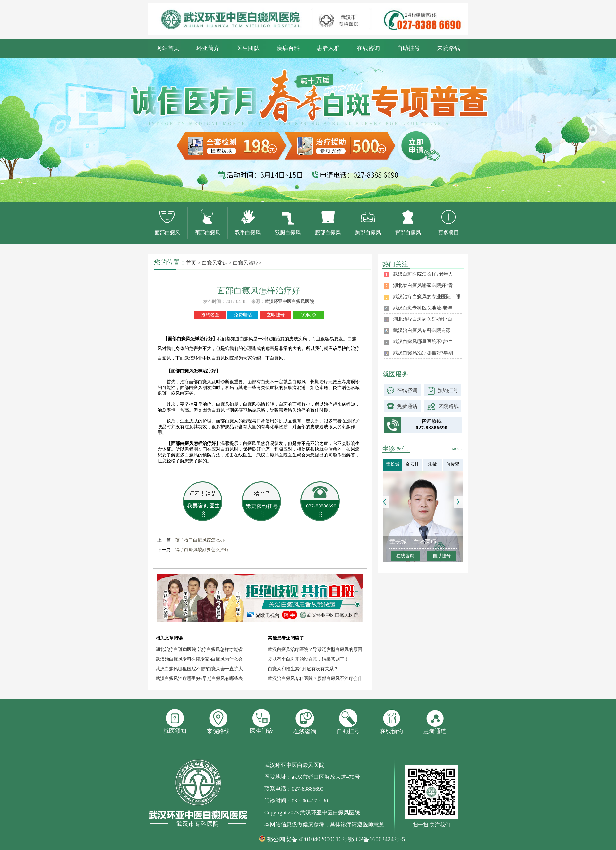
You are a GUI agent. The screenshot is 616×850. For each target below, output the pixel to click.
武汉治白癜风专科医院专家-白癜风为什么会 (199, 659)
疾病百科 (288, 48)
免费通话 (407, 406)
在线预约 (391, 722)
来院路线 (449, 48)
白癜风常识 (215, 263)
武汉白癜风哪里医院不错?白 (423, 342)
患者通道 (435, 722)
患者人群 (328, 48)
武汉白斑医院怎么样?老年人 (423, 274)
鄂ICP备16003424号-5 (376, 839)
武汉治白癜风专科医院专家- (423, 330)
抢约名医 (210, 315)
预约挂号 (448, 390)
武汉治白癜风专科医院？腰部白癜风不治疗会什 (315, 678)
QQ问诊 (308, 315)
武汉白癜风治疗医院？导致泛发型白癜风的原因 (315, 650)
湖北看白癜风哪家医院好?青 (423, 285)
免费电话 (243, 315)
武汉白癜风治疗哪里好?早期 (423, 353)
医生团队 (248, 48)
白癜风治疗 (246, 263)
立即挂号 (276, 315)
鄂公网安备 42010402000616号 (307, 839)
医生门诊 (261, 722)
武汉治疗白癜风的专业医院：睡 (427, 297)
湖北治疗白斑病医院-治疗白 (423, 319)
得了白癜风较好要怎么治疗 (202, 550)
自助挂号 (408, 48)
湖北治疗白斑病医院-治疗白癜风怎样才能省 (199, 650)
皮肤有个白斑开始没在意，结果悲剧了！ (308, 659)
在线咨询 (368, 48)
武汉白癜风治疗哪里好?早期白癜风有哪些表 (199, 678)
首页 (191, 263)
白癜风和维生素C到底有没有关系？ (303, 669)
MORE (457, 449)
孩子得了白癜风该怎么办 (200, 540)
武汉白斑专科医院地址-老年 (423, 308)
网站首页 (168, 48)
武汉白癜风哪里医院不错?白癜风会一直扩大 (199, 669)
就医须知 (175, 722)
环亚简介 (208, 48)
